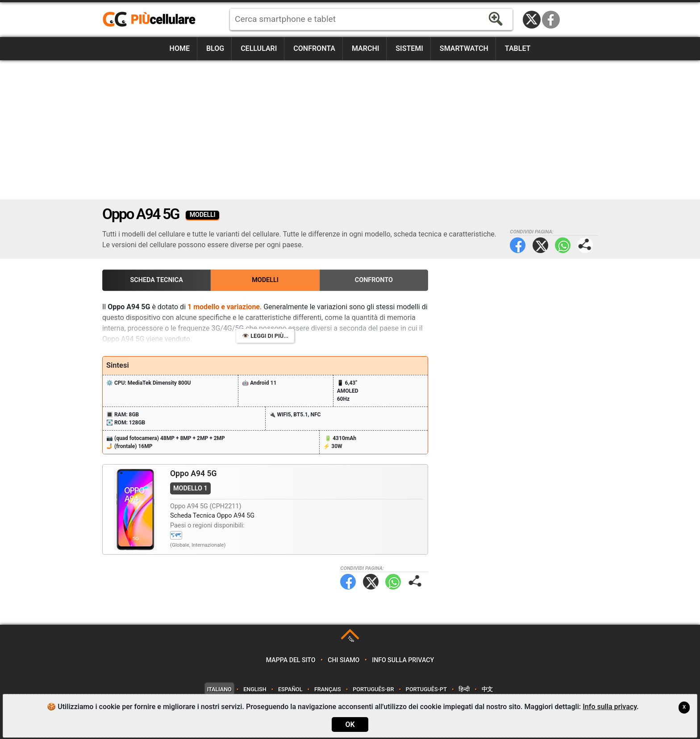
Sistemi (409, 48)
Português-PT (426, 689)
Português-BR (373, 689)
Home (180, 48)
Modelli (265, 280)
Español (290, 689)
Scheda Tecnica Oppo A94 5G (212, 516)
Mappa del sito (291, 660)
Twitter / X (532, 20)
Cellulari (259, 48)
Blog (215, 48)
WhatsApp (563, 245)
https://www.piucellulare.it (153, 20)
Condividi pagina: (585, 245)
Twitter (540, 245)
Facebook (551, 20)
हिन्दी (464, 689)
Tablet (518, 48)
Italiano (219, 689)
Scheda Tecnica (157, 280)
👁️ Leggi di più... (265, 336)
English (255, 689)
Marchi (365, 48)
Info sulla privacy (403, 660)
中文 (487, 689)
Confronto (374, 280)
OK (350, 724)
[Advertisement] (350, 130)
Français (328, 689)
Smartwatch (464, 48)
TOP (351, 639)
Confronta (314, 48)
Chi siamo (344, 660)
